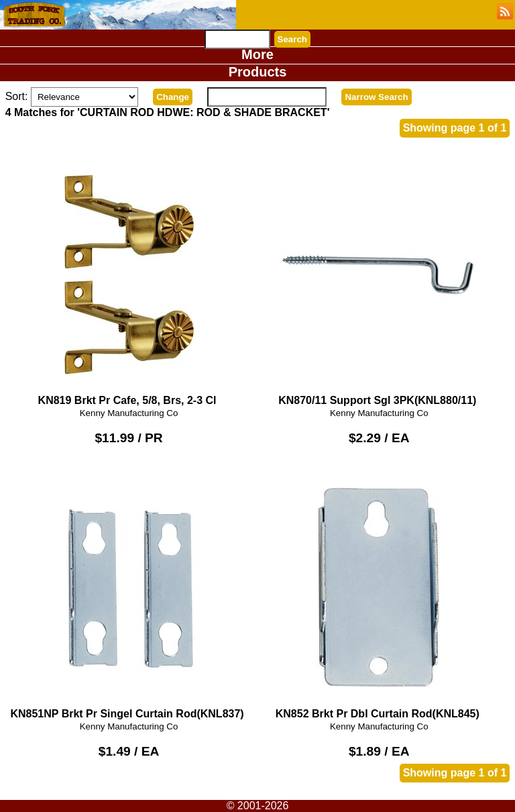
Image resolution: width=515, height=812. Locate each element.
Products (258, 72)
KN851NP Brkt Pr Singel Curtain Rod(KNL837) (129, 594)
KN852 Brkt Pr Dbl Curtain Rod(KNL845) (379, 594)
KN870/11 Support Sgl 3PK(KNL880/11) (379, 280)
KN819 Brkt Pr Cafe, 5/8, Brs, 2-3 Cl (129, 280)
